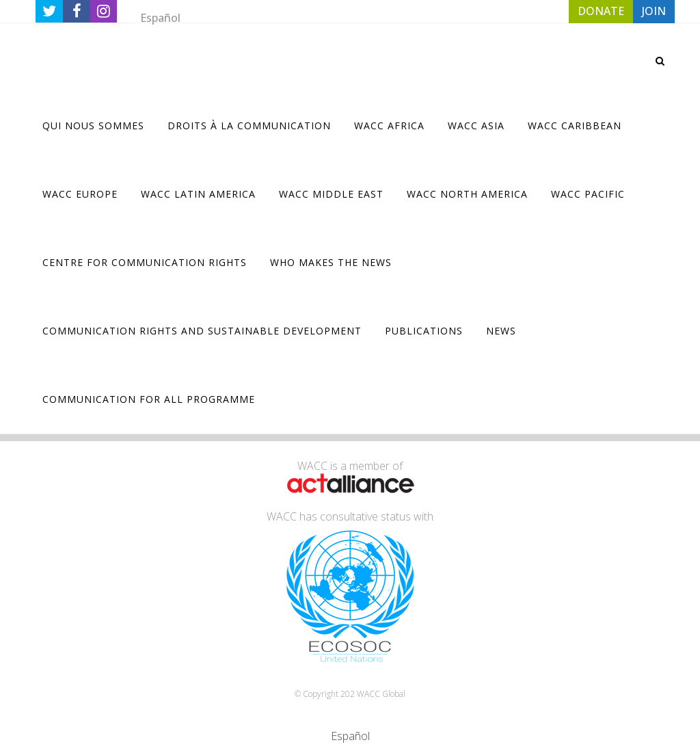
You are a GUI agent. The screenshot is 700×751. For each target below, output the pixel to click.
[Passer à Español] (160, 17)
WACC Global (381, 694)
